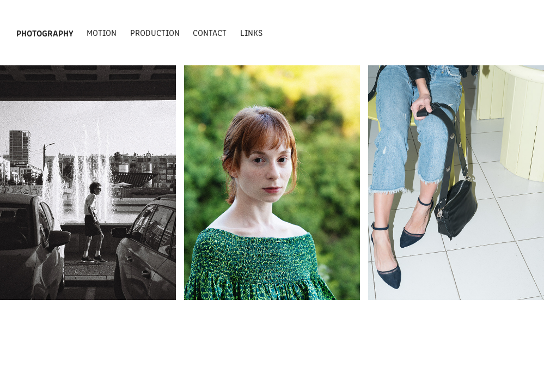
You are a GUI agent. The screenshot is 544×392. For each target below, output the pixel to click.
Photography (45, 33)
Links (251, 32)
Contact (210, 32)
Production (155, 32)
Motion (102, 32)
